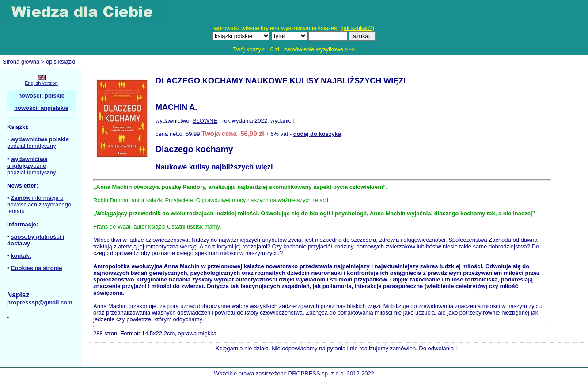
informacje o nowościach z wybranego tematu (39, 205)
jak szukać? (357, 28)
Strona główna (21, 62)
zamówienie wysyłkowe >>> (320, 49)
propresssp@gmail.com (40, 302)
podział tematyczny (32, 146)
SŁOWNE (205, 121)
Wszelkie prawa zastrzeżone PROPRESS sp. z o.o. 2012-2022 (294, 373)
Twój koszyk (248, 49)
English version (41, 83)
